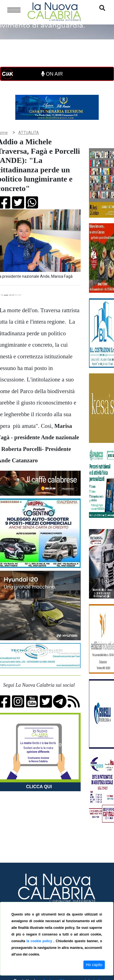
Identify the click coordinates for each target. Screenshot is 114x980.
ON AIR (52, 74)
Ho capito (94, 965)
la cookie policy (40, 941)
